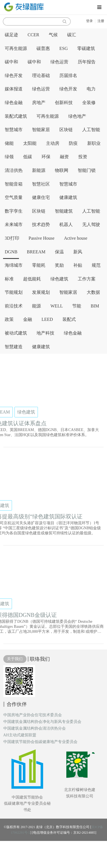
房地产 (39, 103)
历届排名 (68, 75)
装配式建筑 (16, 116)
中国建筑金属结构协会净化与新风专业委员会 (42, 722)
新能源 (39, 170)
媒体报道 (14, 89)
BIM (95, 306)
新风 (78, 252)
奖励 (59, 265)
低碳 (28, 157)
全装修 (89, 103)
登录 (89, 21)
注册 (101, 21)
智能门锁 (87, 170)
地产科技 (45, 333)
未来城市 (14, 224)
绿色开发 (14, 75)
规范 (96, 265)
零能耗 (39, 265)
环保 (46, 157)
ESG (64, 48)
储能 (9, 143)
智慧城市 (14, 130)
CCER (33, 35)
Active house (76, 238)
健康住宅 (41, 197)
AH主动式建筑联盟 (20, 735)
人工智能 (91, 130)
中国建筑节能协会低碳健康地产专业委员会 (40, 742)
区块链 (66, 130)
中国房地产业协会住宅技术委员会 (33, 715)
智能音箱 (14, 184)
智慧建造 (14, 347)
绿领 (9, 157)
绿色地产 (77, 116)
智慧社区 (41, 184)
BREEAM (36, 252)
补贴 (78, 265)
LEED (47, 319)
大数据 (93, 292)
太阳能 (30, 143)
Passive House (42, 238)
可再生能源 (16, 48)
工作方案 (87, 279)
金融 (28, 319)
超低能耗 (32, 279)
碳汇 (72, 35)
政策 (9, 319)
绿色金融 (14, 103)
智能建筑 (64, 211)
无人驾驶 (91, 224)
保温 (59, 252)
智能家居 (41, 130)
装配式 (69, 319)
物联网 (62, 170)
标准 (9, 279)
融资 (64, 157)
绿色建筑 (59, 279)
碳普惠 (43, 48)
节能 (77, 306)
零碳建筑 (86, 48)
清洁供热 (14, 170)
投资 (83, 157)
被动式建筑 (16, 333)
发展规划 (41, 292)
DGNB (11, 252)
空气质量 (14, 197)
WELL (57, 306)
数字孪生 (14, 211)
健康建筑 (68, 197)
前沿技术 (14, 306)
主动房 (53, 143)
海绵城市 (14, 265)
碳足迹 (11, 35)
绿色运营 (59, 62)
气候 (53, 35)
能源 (37, 306)
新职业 (94, 143)
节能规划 (14, 292)
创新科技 (64, 103)
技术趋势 (41, 224)
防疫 (73, 143)
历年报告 (87, 62)
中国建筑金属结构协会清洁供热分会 (35, 728)
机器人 (66, 224)
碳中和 (11, 62)
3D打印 (12, 238)
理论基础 (41, 75)
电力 (91, 89)
